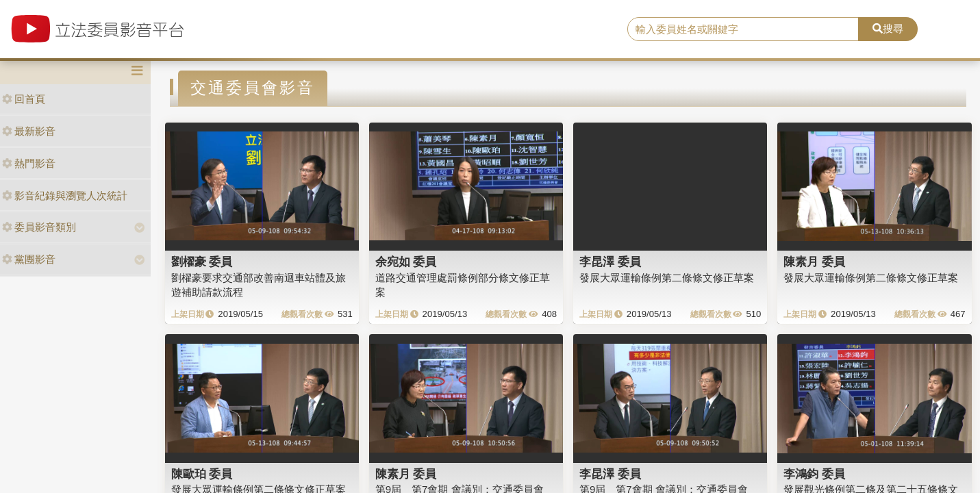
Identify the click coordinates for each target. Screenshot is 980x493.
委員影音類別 (39, 227)
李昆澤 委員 (610, 262)
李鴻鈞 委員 (814, 474)
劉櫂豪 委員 (202, 262)
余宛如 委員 (406, 262)
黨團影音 (29, 259)
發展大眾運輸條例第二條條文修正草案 (667, 278)
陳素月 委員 (814, 262)
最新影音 (29, 131)
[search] (743, 29)
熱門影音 (29, 163)
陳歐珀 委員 (202, 474)
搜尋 (888, 28)
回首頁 (24, 99)
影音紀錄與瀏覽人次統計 (65, 195)
